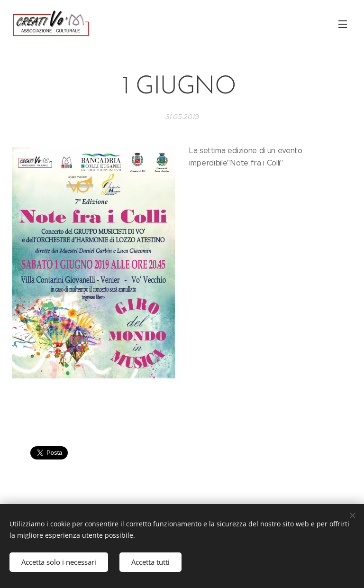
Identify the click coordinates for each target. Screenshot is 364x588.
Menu (343, 24)
